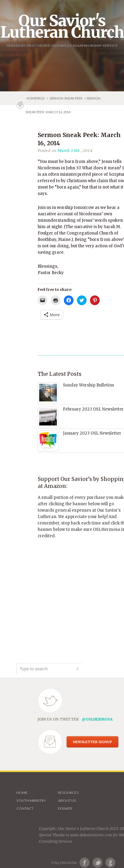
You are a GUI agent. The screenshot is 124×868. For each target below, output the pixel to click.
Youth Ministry (31, 801)
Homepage (36, 98)
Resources (68, 793)
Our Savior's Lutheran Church (62, 26)
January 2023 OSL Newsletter (92, 433)
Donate (65, 808)
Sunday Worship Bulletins (88, 385)
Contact (25, 808)
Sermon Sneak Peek (66, 98)
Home (22, 793)
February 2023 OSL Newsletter (93, 409)
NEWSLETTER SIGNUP (92, 742)
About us (67, 801)
